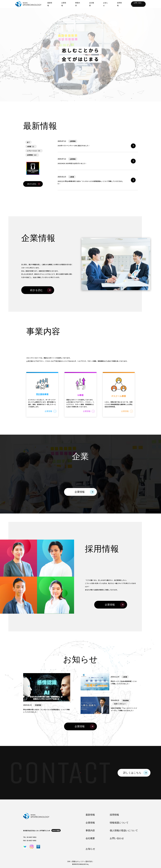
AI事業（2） (31, 146)
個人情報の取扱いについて (124, 831)
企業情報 (90, 823)
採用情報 (114, 815)
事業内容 (90, 831)
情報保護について (119, 823)
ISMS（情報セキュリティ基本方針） (81, 861)
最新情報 (90, 815)
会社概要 (90, 838)
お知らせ (90, 849)
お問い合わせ (136, 4)
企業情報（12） (32, 155)
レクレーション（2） (34, 151)
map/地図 (56, 830)
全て (28, 142)
